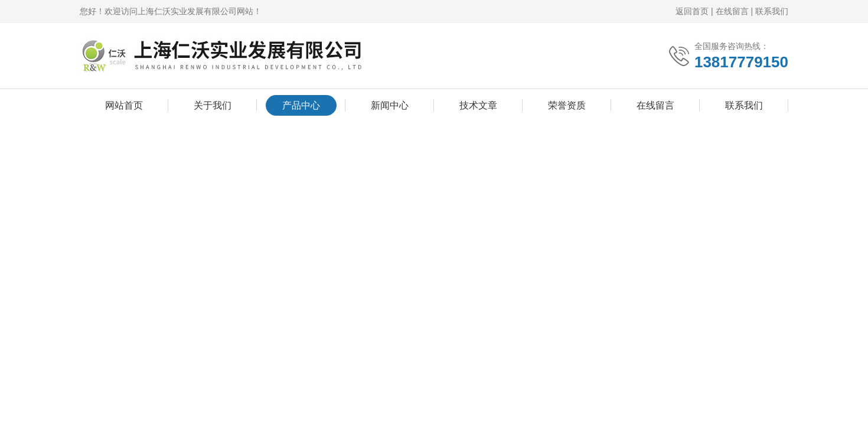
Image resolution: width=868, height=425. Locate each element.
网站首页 (124, 105)
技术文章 (478, 105)
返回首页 (692, 11)
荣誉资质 (567, 105)
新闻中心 (390, 105)
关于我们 (213, 105)
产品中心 (301, 105)
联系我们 (772, 11)
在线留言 (732, 11)
